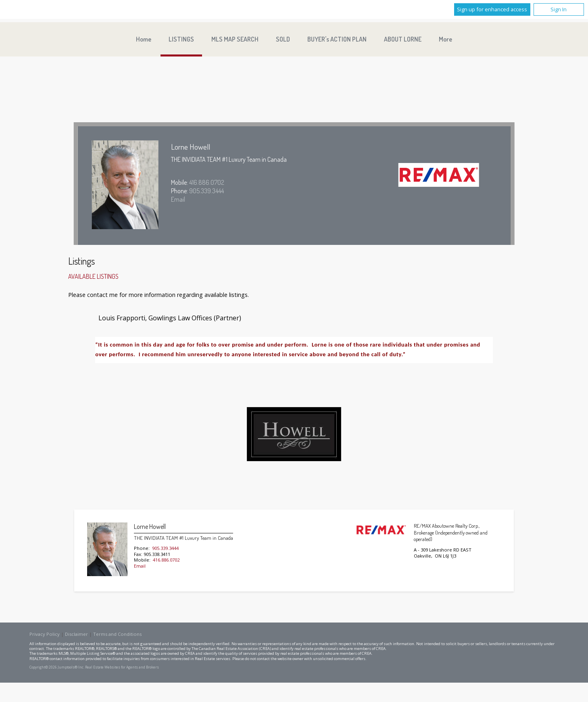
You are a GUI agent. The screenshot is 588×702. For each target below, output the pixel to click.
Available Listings (93, 276)
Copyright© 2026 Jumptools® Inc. (57, 667)
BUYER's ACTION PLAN (337, 39)
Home (144, 39)
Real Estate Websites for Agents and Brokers (122, 667)
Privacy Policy (45, 634)
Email (178, 199)
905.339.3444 (206, 191)
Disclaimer (76, 634)
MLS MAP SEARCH (235, 39)
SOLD (283, 39)
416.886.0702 (207, 182)
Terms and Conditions (117, 634)
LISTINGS (181, 39)
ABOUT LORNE (403, 39)
